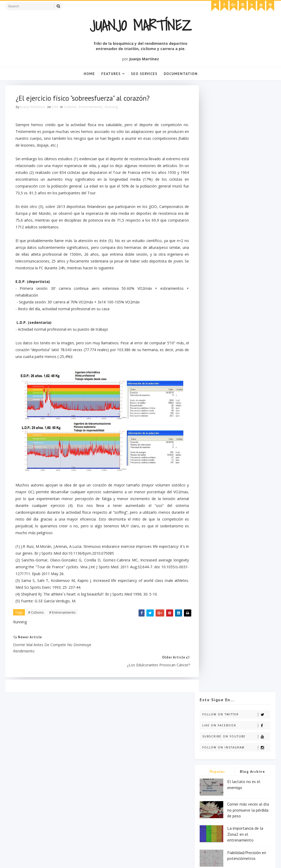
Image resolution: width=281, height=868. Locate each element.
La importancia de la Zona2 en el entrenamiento (245, 227)
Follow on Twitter (236, 108)
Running (112, 108)
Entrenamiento (91, 108)
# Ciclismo (36, 614)
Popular (217, 165)
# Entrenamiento (63, 614)
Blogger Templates (88, 859)
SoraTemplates (36, 859)
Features (111, 74)
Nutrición (110, 764)
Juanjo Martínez (141, 25)
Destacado (140, 746)
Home (89, 74)
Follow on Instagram (236, 141)
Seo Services (144, 74)
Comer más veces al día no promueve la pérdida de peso (248, 203)
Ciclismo (71, 108)
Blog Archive (252, 165)
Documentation (181, 74)
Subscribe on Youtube (236, 130)
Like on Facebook (236, 119)
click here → (18, 780)
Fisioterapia (154, 755)
